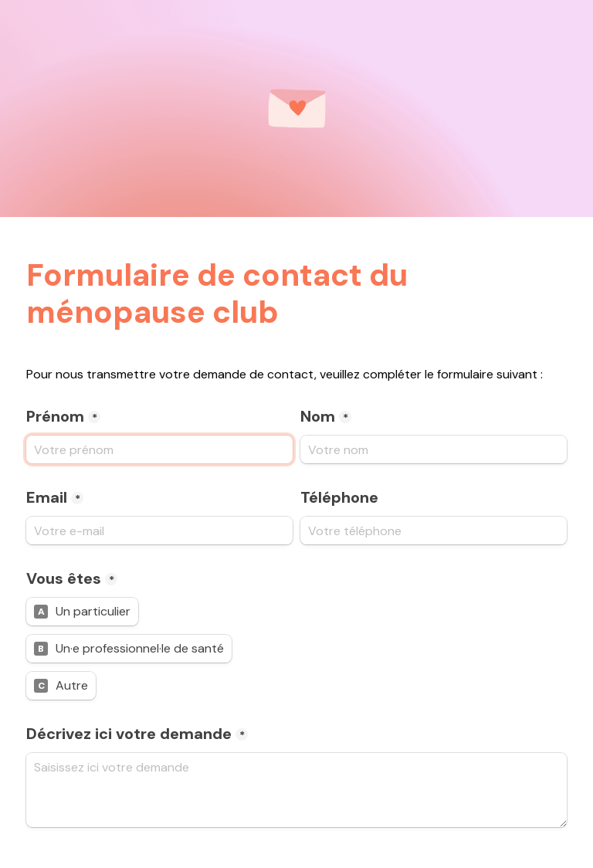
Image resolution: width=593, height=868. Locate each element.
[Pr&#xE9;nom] (159, 449)
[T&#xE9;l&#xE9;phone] (434, 531)
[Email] (159, 531)
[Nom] (434, 449)
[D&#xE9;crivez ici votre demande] (296, 790)
